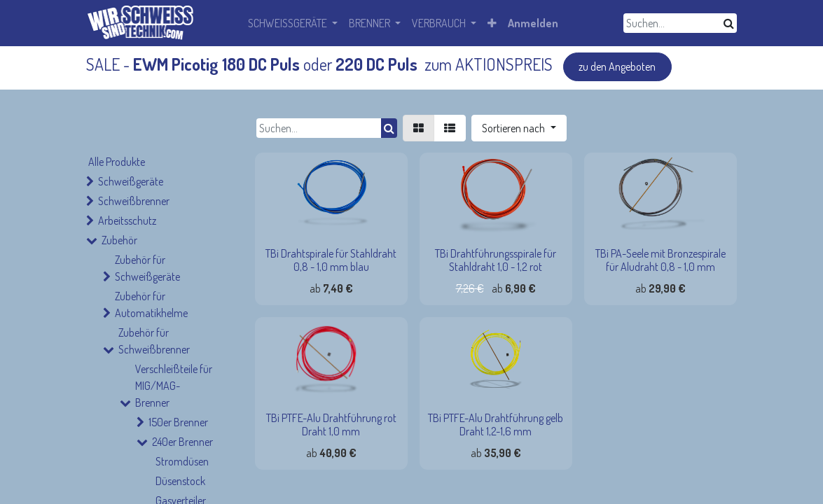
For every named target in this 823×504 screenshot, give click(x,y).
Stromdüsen (182, 461)
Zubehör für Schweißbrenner (154, 341)
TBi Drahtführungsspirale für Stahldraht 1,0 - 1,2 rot (496, 260)
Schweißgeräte (131, 181)
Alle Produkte (117, 162)
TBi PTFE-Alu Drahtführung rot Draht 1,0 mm (331, 425)
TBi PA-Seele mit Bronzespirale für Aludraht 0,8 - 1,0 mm (661, 260)
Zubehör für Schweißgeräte (147, 268)
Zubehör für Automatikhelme (151, 304)
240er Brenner (182, 442)
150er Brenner (178, 422)
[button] (519, 128)
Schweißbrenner (134, 201)
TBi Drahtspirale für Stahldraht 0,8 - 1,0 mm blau (331, 260)
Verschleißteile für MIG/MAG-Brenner (174, 386)
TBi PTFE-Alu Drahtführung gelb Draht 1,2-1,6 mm (496, 425)
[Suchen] (729, 23)
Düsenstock (180, 481)
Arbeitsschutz (127, 220)
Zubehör (119, 240)
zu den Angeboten (617, 66)
